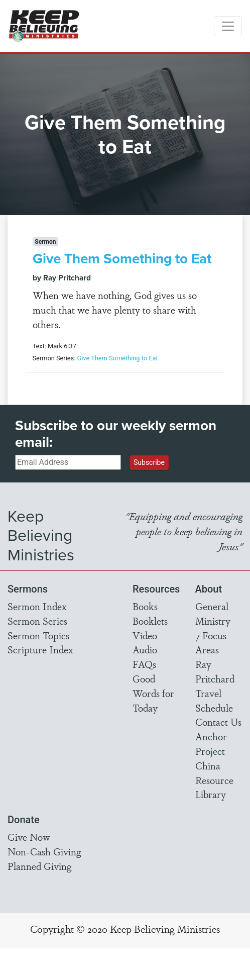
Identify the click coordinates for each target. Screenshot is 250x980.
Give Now (29, 837)
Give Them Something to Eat (122, 258)
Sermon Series (37, 621)
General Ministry (213, 613)
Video (145, 635)
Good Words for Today (153, 693)
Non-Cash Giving (44, 851)
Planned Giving (39, 866)
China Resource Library (214, 780)
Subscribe (149, 462)
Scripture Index (40, 649)
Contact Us (218, 722)
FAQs (144, 664)
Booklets (150, 621)
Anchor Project (211, 744)
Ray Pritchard (215, 671)
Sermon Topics (38, 635)
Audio (145, 649)
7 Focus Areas (211, 643)
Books (145, 606)
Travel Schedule (214, 700)
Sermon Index (37, 606)
